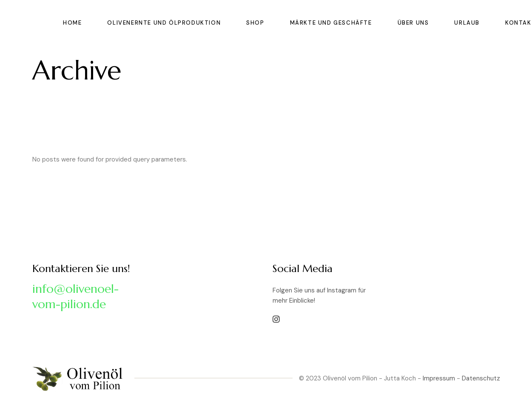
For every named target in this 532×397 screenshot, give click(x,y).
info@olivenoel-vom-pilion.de (75, 296)
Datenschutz (481, 378)
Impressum (439, 378)
